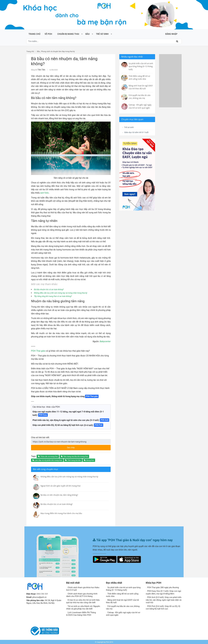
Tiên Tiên (41, 70)
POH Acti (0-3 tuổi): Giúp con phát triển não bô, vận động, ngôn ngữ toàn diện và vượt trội (164, 600)
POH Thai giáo (38, 350)
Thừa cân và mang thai (48, 456)
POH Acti (104, 420)
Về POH (48, 34)
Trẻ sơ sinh (102, 34)
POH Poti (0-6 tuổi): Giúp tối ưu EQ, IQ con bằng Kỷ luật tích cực (163, 607)
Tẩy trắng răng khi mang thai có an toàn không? (56, 296)
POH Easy (43, 415)
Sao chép (81, 446)
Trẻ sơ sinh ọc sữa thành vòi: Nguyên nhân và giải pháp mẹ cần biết (83, 607)
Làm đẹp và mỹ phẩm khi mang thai (47, 460)
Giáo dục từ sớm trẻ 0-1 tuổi (135, 134)
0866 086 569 (43, 593)
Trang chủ (34, 34)
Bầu (87, 34)
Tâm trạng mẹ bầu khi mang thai (74, 456)
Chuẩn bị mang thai (68, 34)
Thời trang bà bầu (73, 460)
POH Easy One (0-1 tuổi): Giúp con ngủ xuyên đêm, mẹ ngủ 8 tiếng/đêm (163, 592)
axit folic (44, 192)
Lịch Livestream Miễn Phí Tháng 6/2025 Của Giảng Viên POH (81, 613)
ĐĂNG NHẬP (171, 34)
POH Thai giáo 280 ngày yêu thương (162, 587)
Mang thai (89, 460)
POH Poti (98, 425)
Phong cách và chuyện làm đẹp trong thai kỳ (58, 51)
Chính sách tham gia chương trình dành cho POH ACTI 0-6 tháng (82, 595)
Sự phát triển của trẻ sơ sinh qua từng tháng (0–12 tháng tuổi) (123, 588)
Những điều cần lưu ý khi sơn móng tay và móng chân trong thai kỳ (64, 292)
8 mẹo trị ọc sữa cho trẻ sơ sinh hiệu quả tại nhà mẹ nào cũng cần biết (83, 601)
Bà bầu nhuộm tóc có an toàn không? (51, 289)
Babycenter (106, 341)
